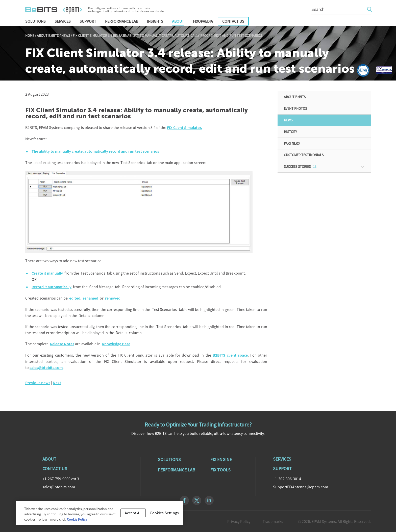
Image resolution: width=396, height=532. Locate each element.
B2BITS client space (230, 355)
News (66, 36)
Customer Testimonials (304, 155)
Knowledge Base (116, 344)
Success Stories (300, 167)
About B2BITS (48, 36)
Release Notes (62, 344)
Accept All (133, 515)
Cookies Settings (164, 515)
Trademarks (273, 521)
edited (75, 298)
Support (88, 21)
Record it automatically (52, 287)
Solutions (35, 21)
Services (63, 21)
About (178, 21)
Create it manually (47, 273)
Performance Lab (122, 21)
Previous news (38, 383)
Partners (292, 143)
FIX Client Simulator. (184, 128)
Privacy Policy (239, 521)
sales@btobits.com (46, 368)
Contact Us (233, 21)
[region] (100, 515)
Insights (155, 21)
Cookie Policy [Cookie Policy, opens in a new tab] (77, 521)
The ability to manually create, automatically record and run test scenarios (95, 151)
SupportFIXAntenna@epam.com (301, 487)
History (290, 132)
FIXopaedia (203, 21)
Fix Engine (221, 460)
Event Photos (295, 109)
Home (30, 36)
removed (113, 298)
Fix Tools (220, 470)
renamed (91, 298)
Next (57, 383)
